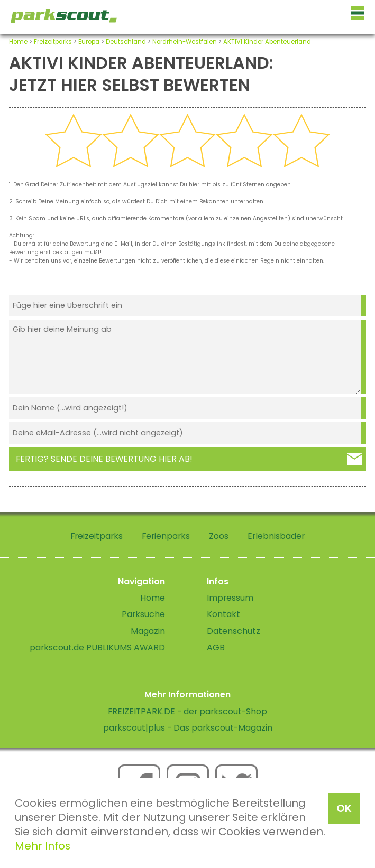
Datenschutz (234, 631)
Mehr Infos (43, 846)
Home (18, 42)
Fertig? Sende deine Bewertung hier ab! (104, 459)
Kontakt (223, 614)
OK (344, 808)
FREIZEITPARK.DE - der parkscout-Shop (187, 711)
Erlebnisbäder (276, 536)
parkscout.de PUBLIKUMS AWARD (97, 647)
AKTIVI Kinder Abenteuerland (267, 42)
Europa (89, 42)
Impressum (230, 598)
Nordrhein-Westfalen (185, 42)
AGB (216, 647)
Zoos (219, 536)
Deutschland (126, 42)
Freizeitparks (53, 42)
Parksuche (143, 614)
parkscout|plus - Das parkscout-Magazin (188, 728)
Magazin (148, 631)
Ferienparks (166, 536)
